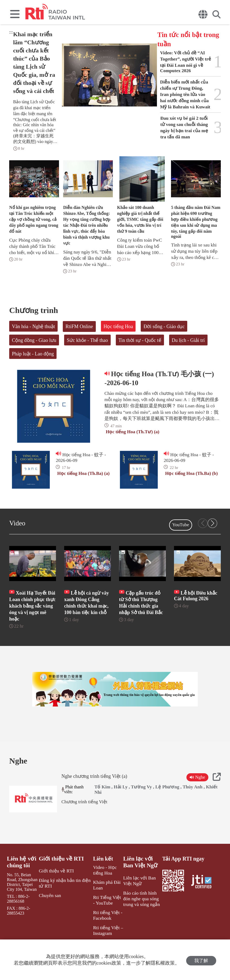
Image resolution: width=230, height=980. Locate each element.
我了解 (201, 960)
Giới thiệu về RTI (61, 875)
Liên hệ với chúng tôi (21, 878)
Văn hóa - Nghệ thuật (33, 326)
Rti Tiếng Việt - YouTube (105, 914)
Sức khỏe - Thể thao (87, 340)
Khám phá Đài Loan (103, 900)
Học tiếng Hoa (118, 326)
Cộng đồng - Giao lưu (34, 340)
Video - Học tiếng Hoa (102, 886)
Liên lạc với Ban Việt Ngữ (141, 878)
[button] (212, 523)
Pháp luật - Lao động (33, 354)
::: (11, 32)
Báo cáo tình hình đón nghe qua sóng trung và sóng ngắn (141, 913)
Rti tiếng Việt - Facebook (104, 928)
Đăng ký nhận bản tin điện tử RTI (63, 898)
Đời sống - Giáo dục (164, 326)
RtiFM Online (79, 326)
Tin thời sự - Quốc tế (140, 340)
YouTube (181, 525)
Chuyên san (50, 910)
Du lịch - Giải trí (188, 340)
